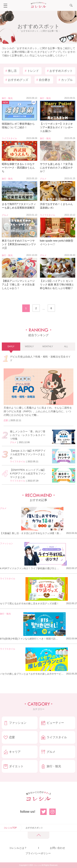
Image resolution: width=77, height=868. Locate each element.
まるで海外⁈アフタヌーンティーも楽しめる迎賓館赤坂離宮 (19, 206)
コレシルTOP (10, 828)
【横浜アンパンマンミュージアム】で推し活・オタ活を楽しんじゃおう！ (18, 285)
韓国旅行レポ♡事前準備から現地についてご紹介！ (18, 126)
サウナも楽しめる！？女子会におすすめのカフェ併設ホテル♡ (56, 168)
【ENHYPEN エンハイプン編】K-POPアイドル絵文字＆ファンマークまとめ (28, 474)
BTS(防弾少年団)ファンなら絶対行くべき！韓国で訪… (29, 639)
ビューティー (55, 723)
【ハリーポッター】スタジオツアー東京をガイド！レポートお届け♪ (56, 127)
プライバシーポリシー (38, 853)
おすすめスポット (60, 71)
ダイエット (16, 766)
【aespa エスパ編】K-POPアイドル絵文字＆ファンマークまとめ (28, 454)
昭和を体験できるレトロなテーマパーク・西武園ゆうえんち (18, 168)
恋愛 (6, 420)
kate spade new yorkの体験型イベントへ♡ (57, 242)
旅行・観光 (7, 98)
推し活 (11, 71)
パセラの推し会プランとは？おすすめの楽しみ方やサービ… (32, 674)
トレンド (32, 71)
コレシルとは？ (18, 848)
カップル (66, 80)
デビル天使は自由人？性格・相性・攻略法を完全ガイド (40, 358)
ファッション (7, 543)
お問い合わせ (57, 848)
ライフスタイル (9, 138)
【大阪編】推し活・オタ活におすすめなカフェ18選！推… (31, 533)
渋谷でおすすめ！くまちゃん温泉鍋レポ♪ (56, 206)
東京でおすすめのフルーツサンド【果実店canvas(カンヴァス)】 (19, 244)
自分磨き (43, 80)
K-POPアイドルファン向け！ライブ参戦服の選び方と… (29, 568)
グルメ (43, 179)
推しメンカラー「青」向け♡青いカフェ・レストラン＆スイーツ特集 (28, 435)
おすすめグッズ (17, 80)
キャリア (15, 752)
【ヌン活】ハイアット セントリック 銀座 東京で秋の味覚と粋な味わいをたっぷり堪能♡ (57, 285)
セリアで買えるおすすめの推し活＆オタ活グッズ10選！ (29, 604)
